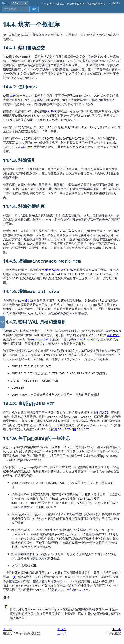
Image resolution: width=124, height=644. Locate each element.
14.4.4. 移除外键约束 (24, 206)
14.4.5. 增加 (42, 261)
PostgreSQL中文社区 (53, 3)
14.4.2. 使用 (20, 87)
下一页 (117, 629)
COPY (13, 96)
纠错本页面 (115, 3)
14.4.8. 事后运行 (29, 404)
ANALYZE (102, 412)
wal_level (27, 147)
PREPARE (52, 111)
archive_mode (40, 339)
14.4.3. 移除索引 (19, 160)
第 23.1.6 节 (81, 429)
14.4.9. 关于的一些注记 (36, 438)
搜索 (34, 9)
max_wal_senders (85, 339)
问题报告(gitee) (75, 3)
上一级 (62, 633)
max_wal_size (24, 300)
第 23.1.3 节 (62, 429)
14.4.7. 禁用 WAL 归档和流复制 (35, 322)
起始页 (62, 629)
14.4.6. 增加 (31, 291)
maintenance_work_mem (59, 270)
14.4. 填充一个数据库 (31, 24)
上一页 (7, 629)
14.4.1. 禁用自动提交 (24, 48)
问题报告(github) (96, 3)
